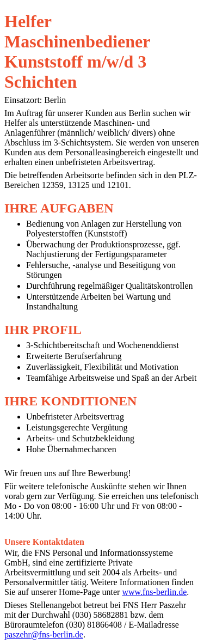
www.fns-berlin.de (154, 592)
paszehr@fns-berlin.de (44, 634)
